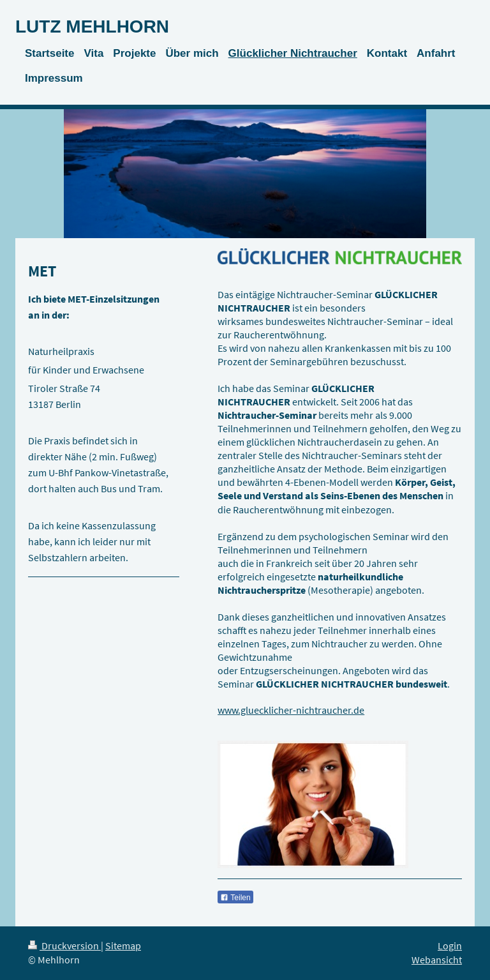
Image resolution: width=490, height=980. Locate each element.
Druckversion (64, 946)
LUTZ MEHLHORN (92, 26)
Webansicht (437, 960)
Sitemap (123, 946)
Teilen (235, 898)
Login (450, 946)
